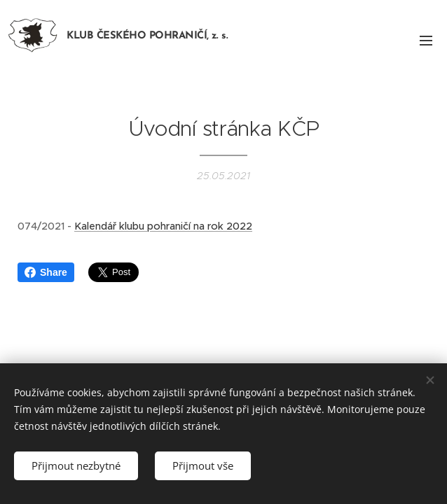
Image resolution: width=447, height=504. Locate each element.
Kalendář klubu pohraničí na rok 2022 (163, 226)
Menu (426, 41)
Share (46, 272)
